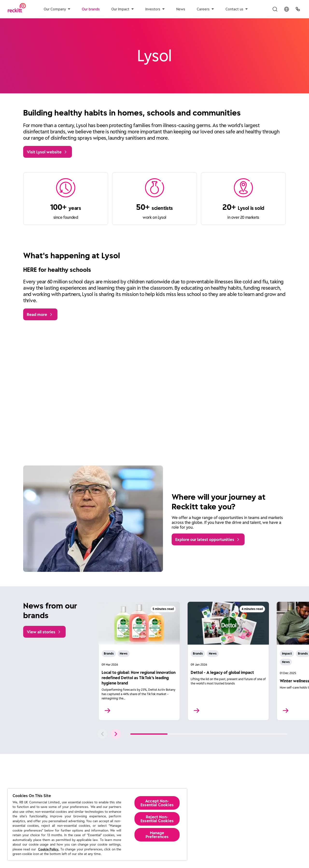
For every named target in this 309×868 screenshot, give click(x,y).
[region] (97, 824)
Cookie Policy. (49, 849)
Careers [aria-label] (205, 9)
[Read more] (40, 314)
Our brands (91, 9)
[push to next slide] (116, 734)
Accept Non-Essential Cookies (157, 803)
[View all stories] (44, 632)
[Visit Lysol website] (48, 152)
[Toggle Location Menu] (287, 9)
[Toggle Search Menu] (275, 9)
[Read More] (139, 661)
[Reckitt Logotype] (17, 9)
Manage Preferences (157, 835)
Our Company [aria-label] (57, 9)
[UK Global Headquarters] (298, 9)
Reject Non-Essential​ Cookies (157, 819)
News (181, 9)
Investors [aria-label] (155, 9)
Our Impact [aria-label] (123, 9)
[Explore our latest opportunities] (208, 539)
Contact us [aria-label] (237, 9)
